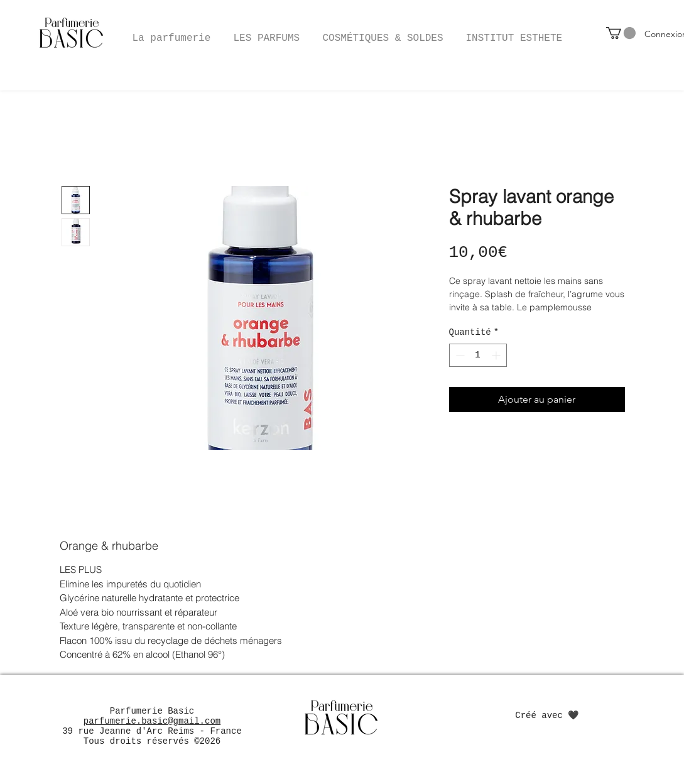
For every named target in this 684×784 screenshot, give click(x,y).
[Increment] (497, 355)
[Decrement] (459, 355)
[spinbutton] (478, 355)
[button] (383, 33)
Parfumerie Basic (152, 711)
